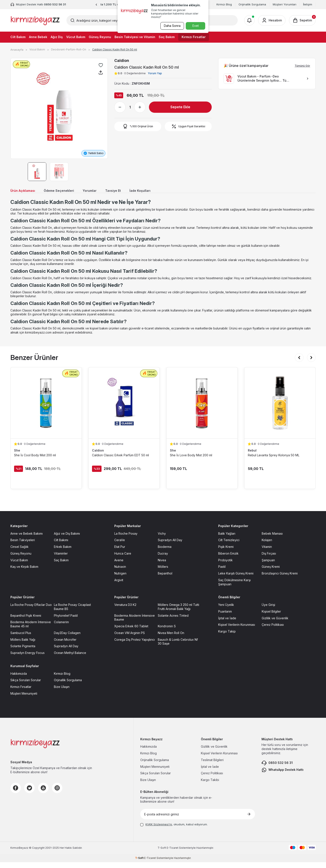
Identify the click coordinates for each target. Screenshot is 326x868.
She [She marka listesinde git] (17, 456)
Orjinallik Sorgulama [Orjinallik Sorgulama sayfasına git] (68, 686)
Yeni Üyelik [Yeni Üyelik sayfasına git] (226, 611)
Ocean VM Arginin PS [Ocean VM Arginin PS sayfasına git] (130, 639)
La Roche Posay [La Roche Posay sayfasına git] (126, 539)
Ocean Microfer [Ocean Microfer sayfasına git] (65, 645)
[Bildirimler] (249, 20)
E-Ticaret (173, 854)
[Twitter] (29, 794)
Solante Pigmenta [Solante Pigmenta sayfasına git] (23, 652)
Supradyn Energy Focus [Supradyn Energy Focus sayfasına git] (27, 659)
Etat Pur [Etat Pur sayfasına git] (120, 553)
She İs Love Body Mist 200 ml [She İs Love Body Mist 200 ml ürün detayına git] (191, 461)
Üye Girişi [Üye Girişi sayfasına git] (268, 611)
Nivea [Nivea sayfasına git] (162, 566)
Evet (196, 26)
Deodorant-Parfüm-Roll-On (69, 49)
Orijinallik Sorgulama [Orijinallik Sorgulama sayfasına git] (155, 766)
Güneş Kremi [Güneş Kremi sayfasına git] (271, 573)
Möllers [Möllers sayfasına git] (163, 573)
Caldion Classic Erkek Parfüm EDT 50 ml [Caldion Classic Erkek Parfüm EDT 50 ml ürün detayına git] (120, 461)
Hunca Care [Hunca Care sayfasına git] (123, 559)
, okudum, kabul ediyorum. (174, 830)
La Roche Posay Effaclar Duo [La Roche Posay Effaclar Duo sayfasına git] (31, 611)
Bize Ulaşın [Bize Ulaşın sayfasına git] (62, 693)
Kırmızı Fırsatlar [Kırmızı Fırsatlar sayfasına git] (21, 693)
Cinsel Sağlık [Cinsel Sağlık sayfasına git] (19, 553)
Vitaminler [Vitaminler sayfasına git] (61, 559)
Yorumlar (102, 191)
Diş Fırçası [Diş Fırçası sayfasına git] (269, 559)
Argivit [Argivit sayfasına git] (119, 586)
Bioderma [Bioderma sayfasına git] (165, 553)
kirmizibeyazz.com (38, 338)
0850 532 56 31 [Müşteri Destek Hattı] (55, 4)
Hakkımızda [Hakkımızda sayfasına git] (19, 679)
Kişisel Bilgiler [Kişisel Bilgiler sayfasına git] (271, 617)
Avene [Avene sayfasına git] (119, 566)
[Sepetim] (302, 20)
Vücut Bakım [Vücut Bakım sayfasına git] (19, 566)
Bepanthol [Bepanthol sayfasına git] (165, 579)
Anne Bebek (38, 37)
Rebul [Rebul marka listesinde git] (252, 456)
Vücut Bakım (76, 37)
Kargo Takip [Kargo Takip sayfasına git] (227, 637)
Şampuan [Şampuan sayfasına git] (268, 566)
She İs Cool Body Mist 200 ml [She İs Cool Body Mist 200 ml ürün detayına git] (35, 461)
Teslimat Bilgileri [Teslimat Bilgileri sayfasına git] (212, 766)
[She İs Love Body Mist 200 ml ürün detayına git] (202, 409)
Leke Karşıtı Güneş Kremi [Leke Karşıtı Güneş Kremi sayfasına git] (236, 579)
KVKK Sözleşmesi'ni (159, 830)
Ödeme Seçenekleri (67, 191)
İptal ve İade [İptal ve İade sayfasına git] (227, 624)
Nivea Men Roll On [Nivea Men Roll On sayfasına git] (171, 639)
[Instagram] (57, 794)
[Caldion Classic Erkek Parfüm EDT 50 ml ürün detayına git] (124, 409)
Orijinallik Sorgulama (252, 4)
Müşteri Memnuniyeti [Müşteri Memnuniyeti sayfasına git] (155, 772)
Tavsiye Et (128, 191)
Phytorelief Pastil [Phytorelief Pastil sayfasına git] (66, 621)
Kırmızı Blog (224, 4)
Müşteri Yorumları (285, 4)
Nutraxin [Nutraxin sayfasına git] (120, 573)
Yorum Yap (155, 73)
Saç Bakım (167, 37)
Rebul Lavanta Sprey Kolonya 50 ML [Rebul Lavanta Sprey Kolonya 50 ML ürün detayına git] (274, 461)
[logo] (35, 20)
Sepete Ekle (180, 107)
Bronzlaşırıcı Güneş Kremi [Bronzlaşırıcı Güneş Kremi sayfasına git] (280, 579)
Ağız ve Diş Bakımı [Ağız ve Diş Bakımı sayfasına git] (67, 539)
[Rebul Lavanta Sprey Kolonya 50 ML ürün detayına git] (280, 409)
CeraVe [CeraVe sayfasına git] (120, 546)
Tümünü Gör (302, 66)
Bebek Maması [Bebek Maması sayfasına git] (272, 539)
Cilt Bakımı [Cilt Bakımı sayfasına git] (61, 546)
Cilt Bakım (18, 37)
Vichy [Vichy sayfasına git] (162, 539)
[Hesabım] (272, 20)
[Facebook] (16, 794)
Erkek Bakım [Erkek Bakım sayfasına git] (63, 553)
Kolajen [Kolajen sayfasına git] (267, 546)
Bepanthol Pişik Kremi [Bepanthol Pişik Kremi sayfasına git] (26, 621)
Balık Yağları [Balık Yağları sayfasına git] (227, 539)
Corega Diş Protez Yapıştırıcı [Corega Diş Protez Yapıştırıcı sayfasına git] (135, 645)
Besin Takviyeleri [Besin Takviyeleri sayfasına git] (23, 546)
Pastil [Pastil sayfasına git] (222, 573)
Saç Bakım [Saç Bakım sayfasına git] (61, 566)
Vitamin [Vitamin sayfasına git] (267, 553)
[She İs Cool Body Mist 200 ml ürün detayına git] (46, 409)
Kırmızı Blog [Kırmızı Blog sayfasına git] (62, 679)
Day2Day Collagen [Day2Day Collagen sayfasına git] (67, 639)
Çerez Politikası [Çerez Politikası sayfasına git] (273, 631)
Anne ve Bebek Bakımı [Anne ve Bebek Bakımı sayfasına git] (27, 539)
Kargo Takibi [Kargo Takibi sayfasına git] (210, 786)
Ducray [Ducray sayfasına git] (163, 559)
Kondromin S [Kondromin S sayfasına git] (167, 632)
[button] (96, 5)
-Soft (162, 854)
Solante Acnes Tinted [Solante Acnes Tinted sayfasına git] (173, 621)
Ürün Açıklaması (25, 191)
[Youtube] (43, 794)
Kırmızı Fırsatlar (194, 37)
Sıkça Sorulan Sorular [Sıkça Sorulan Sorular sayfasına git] (26, 686)
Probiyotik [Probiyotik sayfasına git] (225, 566)
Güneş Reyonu (100, 37)
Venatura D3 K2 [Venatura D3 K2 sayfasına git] (125, 611)
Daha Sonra (171, 26)
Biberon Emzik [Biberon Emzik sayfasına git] (228, 559)
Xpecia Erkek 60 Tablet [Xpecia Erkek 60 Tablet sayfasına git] (131, 632)
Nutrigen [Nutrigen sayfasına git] (120, 579)
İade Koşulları (158, 191)
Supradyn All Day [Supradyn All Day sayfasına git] (170, 546)
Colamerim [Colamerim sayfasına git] (61, 628)
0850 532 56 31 (277, 769)
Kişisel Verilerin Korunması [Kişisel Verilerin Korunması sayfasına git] (237, 631)
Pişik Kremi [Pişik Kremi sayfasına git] (226, 553)
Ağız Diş (57, 37)
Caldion (122, 61)
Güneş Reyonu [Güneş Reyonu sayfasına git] (21, 559)
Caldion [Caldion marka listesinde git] (98, 456)
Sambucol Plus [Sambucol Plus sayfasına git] (21, 639)
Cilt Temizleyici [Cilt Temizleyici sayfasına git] (229, 546)
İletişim (308, 4)
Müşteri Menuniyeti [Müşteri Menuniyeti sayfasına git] (24, 699)
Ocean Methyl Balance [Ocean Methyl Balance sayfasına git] (70, 659)
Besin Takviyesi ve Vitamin (135, 37)
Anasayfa (17, 50)
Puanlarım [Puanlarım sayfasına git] (225, 617)
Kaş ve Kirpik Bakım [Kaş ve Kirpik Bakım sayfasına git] (24, 573)
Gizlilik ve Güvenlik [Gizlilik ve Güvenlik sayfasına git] (275, 624)
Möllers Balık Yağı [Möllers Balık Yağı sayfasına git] (23, 645)
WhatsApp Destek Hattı (282, 776)
